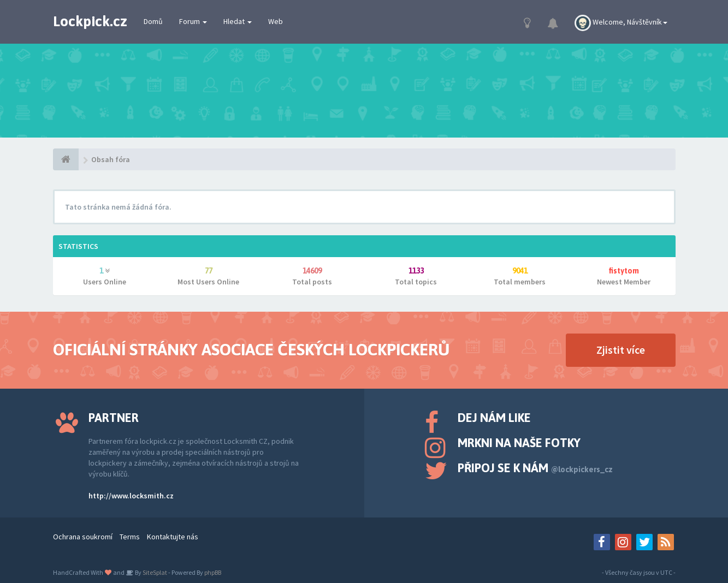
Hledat (238, 21)
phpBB (213, 572)
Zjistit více (621, 350)
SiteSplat (154, 572)
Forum (193, 21)
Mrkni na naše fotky (519, 443)
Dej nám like (494, 418)
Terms (130, 537)
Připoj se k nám (535, 468)
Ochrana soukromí (83, 537)
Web (276, 21)
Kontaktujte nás (173, 537)
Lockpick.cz (90, 21)
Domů (153, 21)
